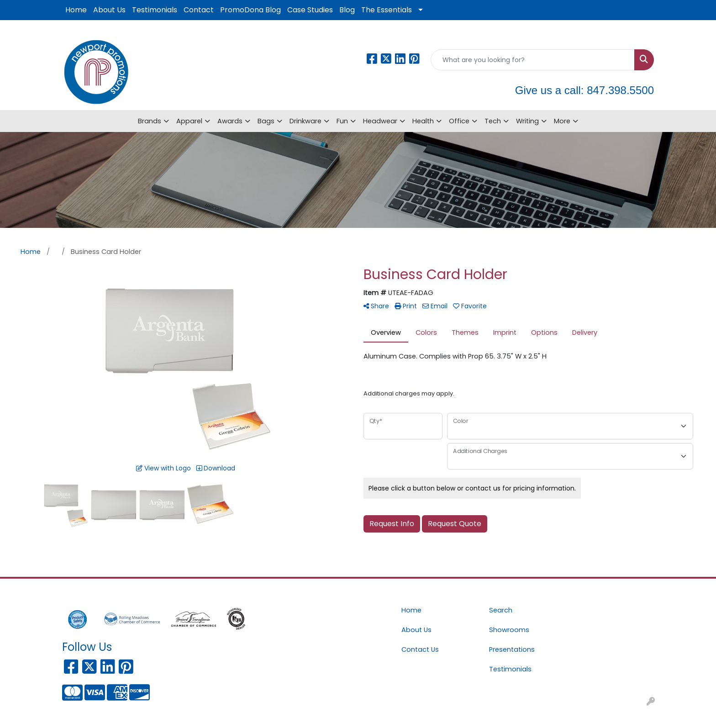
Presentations (512, 649)
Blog (347, 10)
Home (76, 10)
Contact (199, 10)
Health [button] (423, 121)
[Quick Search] (533, 60)
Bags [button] (266, 121)
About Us (109, 10)
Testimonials (155, 10)
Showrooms (509, 630)
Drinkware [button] (305, 121)
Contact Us (420, 649)
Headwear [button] (380, 121)
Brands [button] (150, 121)
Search (501, 610)
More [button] (562, 121)
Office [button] (459, 121)
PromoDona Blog (250, 10)
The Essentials (387, 10)
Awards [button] (230, 121)
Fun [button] (342, 121)
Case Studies (310, 10)
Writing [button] (527, 121)
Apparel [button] (189, 121)
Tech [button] (493, 121)
